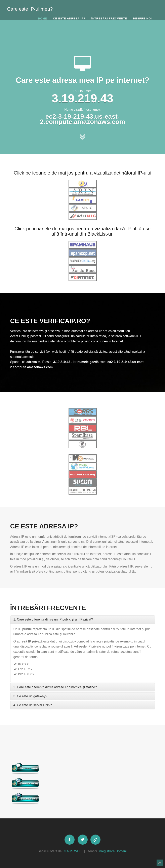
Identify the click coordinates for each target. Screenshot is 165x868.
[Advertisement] (83, 37)
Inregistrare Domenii (113, 851)
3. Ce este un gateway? (30, 696)
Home (43, 18)
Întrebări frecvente (109, 18)
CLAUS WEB (72, 851)
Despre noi (142, 18)
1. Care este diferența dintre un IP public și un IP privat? (53, 619)
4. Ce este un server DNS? (33, 705)
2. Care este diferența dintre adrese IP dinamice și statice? (55, 687)
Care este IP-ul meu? (30, 8)
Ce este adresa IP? (69, 18)
